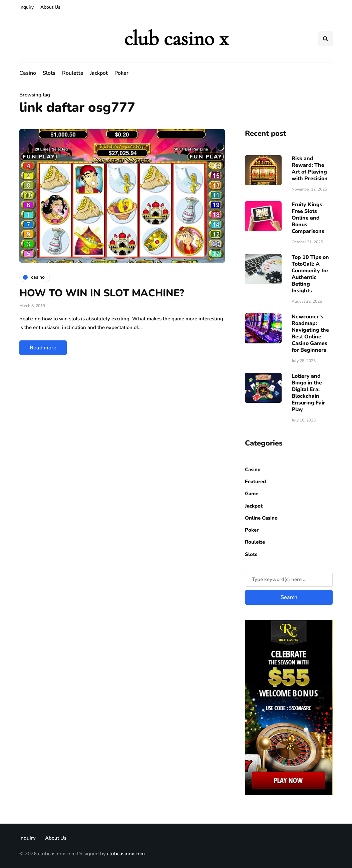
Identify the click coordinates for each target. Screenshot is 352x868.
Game (252, 494)
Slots (49, 73)
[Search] (289, 579)
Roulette (73, 73)
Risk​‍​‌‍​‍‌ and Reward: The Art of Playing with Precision (310, 169)
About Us (50, 7)
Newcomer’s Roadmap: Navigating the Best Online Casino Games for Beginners (310, 333)
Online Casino (261, 518)
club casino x (176, 39)
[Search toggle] (326, 39)
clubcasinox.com (126, 854)
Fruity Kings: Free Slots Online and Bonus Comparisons (308, 218)
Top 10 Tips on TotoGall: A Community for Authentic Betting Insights (310, 274)
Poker (121, 73)
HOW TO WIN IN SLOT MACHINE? (102, 293)
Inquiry (27, 7)
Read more (43, 348)
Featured (255, 482)
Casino (28, 73)
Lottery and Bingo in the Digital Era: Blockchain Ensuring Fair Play (308, 393)
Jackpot (99, 73)
